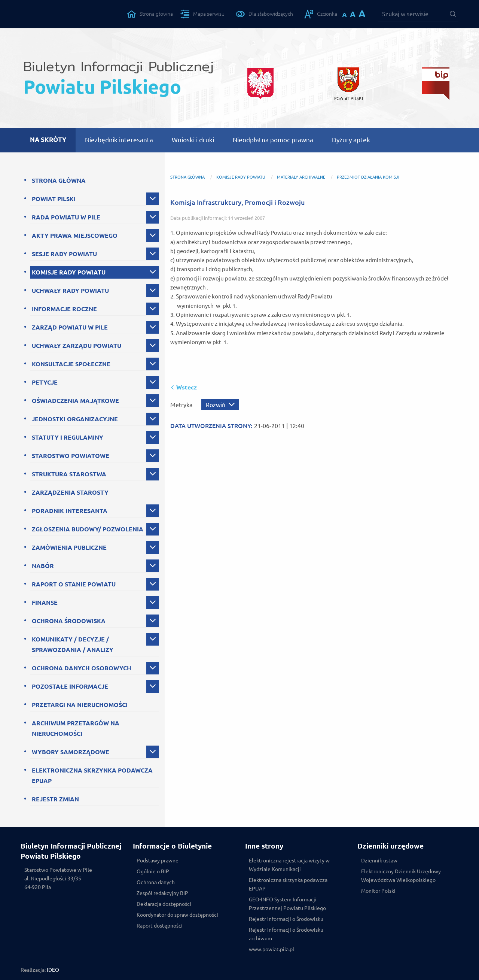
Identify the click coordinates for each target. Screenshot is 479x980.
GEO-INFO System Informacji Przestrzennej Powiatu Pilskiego (287, 904)
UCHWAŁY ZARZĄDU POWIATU (77, 346)
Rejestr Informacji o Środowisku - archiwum (287, 934)
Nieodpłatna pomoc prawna (273, 140)
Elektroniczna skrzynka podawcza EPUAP (288, 884)
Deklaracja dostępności (164, 904)
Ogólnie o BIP (153, 871)
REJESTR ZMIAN (55, 799)
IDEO (53, 970)
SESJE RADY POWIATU (64, 254)
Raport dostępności (160, 926)
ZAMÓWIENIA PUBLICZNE (69, 547)
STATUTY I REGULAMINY (68, 437)
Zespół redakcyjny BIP (162, 893)
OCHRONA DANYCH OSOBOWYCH (82, 668)
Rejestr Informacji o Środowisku (286, 919)
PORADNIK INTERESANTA (70, 511)
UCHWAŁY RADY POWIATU (70, 291)
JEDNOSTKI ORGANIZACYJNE (75, 419)
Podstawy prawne (158, 861)
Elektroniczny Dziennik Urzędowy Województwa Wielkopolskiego (401, 876)
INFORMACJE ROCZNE (64, 309)
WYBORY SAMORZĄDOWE (71, 752)
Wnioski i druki (193, 140)
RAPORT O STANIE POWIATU (74, 584)
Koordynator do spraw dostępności (177, 915)
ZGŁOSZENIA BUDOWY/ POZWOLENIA (88, 529)
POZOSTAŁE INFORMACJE (70, 686)
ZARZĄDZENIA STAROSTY (70, 492)
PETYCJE (45, 382)
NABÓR (43, 566)
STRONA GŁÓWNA (59, 180)
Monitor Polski (378, 891)
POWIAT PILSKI (54, 199)
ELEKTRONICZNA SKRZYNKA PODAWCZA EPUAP (92, 776)
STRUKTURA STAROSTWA (69, 474)
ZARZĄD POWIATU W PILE (70, 327)
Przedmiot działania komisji (368, 177)
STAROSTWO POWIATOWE (71, 456)
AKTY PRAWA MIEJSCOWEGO (75, 236)
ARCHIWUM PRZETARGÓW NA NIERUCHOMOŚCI (76, 728)
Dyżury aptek (351, 140)
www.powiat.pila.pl (271, 949)
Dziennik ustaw (379, 861)
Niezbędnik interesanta (119, 140)
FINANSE (45, 603)
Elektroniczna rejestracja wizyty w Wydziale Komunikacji (289, 865)
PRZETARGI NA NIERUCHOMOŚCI (80, 705)
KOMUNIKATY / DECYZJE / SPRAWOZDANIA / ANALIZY (73, 644)
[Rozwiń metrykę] (220, 405)
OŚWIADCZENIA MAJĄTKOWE (75, 401)
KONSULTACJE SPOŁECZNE (71, 364)
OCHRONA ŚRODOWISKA (69, 621)
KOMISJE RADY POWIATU (69, 272)
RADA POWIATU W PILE (66, 217)
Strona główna (187, 177)
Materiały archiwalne (301, 177)
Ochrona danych (156, 882)
